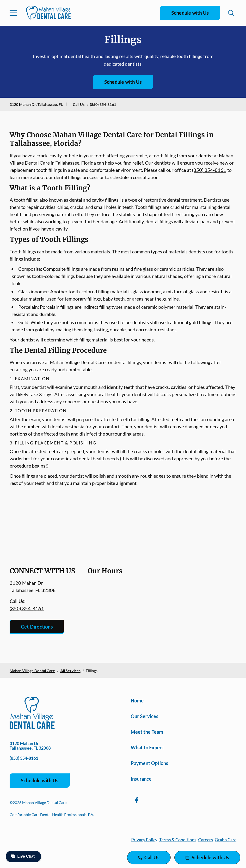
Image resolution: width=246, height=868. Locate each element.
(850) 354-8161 (103, 104)
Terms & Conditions (178, 840)
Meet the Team (147, 732)
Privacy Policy (144, 840)
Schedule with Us (190, 13)
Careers (206, 840)
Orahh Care (226, 840)
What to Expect (147, 747)
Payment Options (149, 763)
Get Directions (37, 627)
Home (137, 701)
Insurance (141, 779)
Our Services (145, 716)
